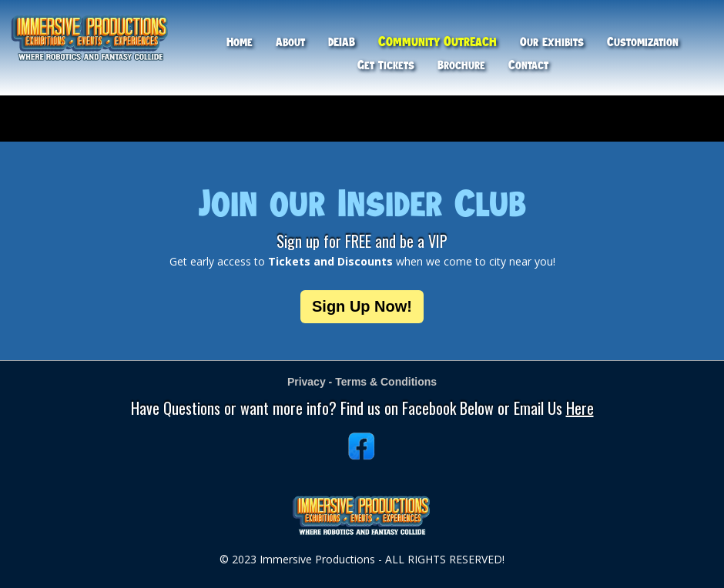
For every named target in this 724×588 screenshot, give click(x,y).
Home (240, 42)
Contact (528, 65)
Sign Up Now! (362, 306)
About (290, 42)
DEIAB (342, 42)
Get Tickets (386, 65)
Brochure (461, 65)
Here (580, 408)
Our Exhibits (552, 42)
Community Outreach (437, 41)
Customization (643, 42)
